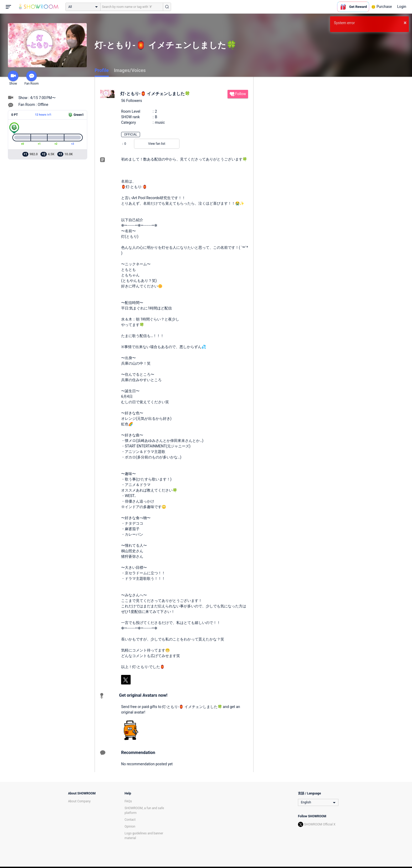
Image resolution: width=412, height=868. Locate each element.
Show (13, 78)
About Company (79, 801)
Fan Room (32, 78)
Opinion (130, 826)
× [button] (405, 23)
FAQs (128, 801)
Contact (130, 820)
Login (402, 7)
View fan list (157, 144)
